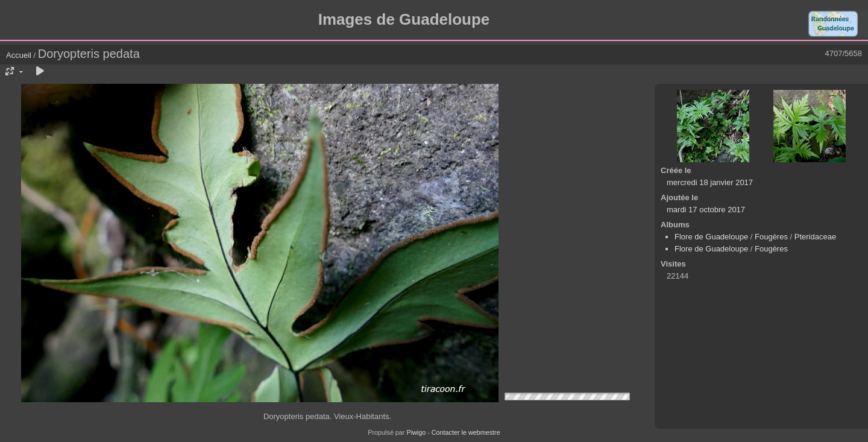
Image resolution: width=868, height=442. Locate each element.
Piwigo (416, 432)
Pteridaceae (815, 237)
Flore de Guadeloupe (711, 237)
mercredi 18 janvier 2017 (710, 182)
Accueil (19, 55)
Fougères (771, 237)
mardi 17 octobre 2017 (706, 210)
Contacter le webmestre (466, 432)
